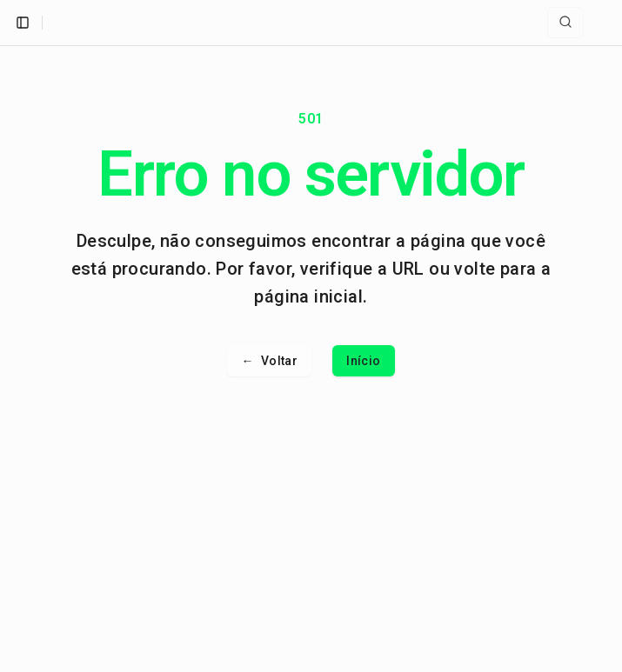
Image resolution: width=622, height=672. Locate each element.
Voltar (269, 361)
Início (363, 361)
